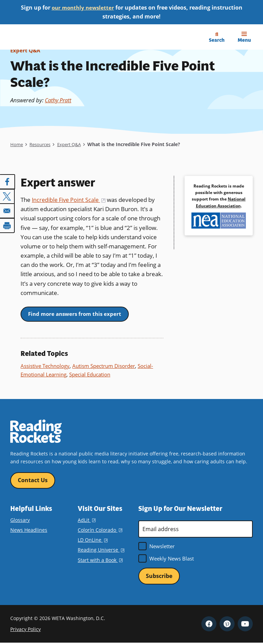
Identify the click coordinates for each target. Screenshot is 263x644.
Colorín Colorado (100, 531)
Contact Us (33, 480)
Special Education (90, 374)
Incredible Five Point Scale (70, 200)
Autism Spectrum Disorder (104, 366)
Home (17, 144)
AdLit (87, 520)
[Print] (8, 225)
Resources (42, 144)
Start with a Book (100, 560)
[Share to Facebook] (8, 182)
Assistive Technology (45, 366)
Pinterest (227, 624)
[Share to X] (8, 196)
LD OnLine (93, 540)
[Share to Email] (8, 210)
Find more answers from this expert (77, 314)
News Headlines (29, 531)
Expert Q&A (26, 50)
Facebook (209, 624)
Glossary (20, 520)
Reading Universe (101, 550)
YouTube (245, 624)
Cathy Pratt (60, 100)
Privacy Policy (26, 630)
